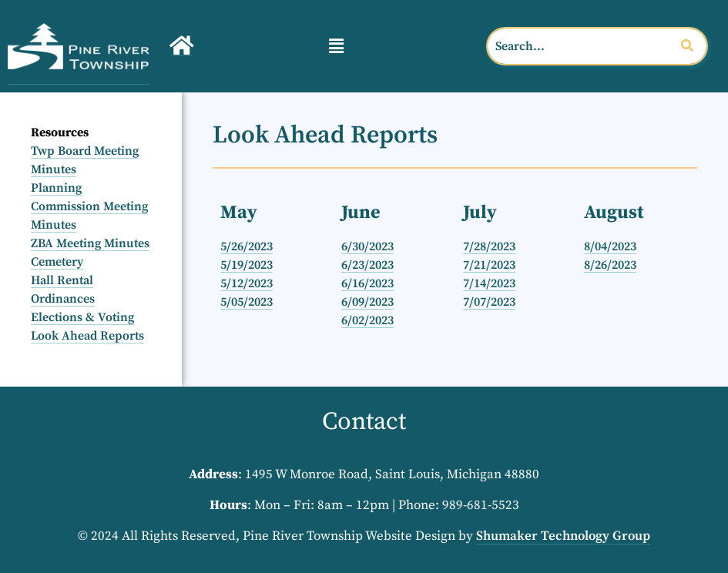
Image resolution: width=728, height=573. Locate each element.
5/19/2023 (247, 265)
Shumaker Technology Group (563, 536)
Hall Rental (62, 280)
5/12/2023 (247, 283)
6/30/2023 (367, 246)
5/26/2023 (247, 246)
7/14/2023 (489, 283)
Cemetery (57, 262)
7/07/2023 (489, 302)
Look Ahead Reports (87, 336)
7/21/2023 (489, 265)
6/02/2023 (367, 320)
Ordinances (63, 299)
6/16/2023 (367, 283)
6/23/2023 (367, 265)
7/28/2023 (489, 246)
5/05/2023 (247, 302)
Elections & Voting (82, 317)
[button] (336, 46)
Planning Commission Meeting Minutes (89, 206)
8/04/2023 (610, 246)
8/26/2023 (610, 265)
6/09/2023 (367, 302)
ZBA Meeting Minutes (90, 243)
